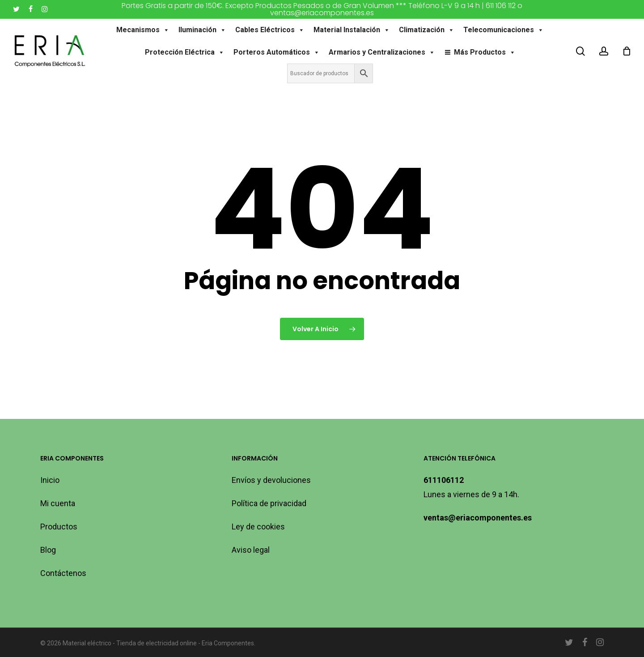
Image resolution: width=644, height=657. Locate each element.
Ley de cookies (258, 527)
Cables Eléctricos (270, 30)
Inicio (50, 480)
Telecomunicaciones (504, 30)
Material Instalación (352, 30)
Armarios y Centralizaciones (382, 52)
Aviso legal (251, 550)
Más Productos (485, 52)
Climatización (427, 30)
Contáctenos (63, 573)
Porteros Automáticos (277, 52)
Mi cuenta (58, 503)
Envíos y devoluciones (271, 480)
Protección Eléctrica (185, 52)
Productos (59, 527)
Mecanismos (143, 30)
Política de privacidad (269, 503)
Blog (48, 550)
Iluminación (203, 30)
